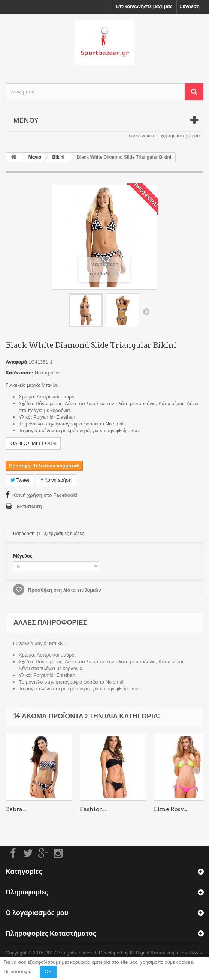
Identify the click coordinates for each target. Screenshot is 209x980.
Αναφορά (16, 362)
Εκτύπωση (29, 506)
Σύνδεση (190, 6)
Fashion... (93, 809)
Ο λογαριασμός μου (37, 913)
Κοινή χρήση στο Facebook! (45, 495)
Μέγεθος (23, 556)
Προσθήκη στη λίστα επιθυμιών (64, 590)
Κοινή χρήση (56, 480)
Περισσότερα (18, 972)
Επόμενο (146, 311)
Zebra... (16, 809)
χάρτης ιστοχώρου (180, 136)
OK (48, 972)
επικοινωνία (142, 136)
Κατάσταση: (19, 373)
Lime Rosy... (170, 809)
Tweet (20, 480)
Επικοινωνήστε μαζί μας (144, 6)
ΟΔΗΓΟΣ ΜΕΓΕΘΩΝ (33, 443)
